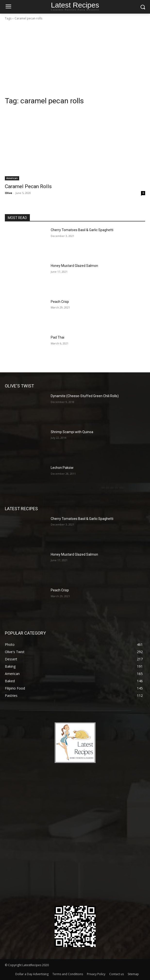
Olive (8, 193)
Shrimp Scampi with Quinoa (72, 432)
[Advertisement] (75, 60)
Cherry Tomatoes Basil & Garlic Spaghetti (82, 230)
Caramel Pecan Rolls (28, 186)
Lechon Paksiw (62, 468)
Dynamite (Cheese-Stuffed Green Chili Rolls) (85, 396)
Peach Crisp (60, 302)
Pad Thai (58, 337)
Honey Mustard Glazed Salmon (74, 266)
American (12, 178)
